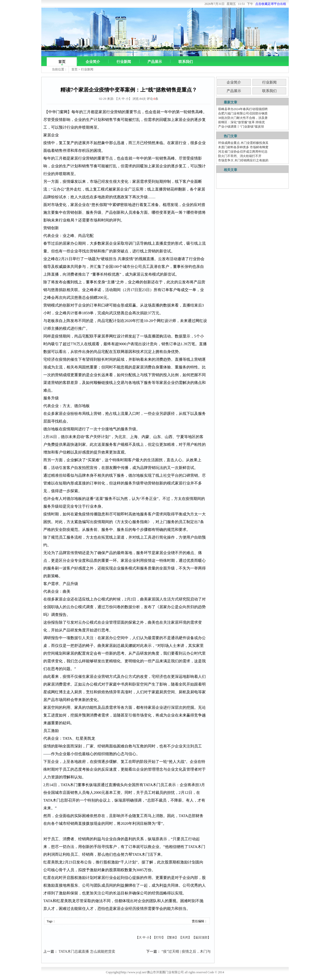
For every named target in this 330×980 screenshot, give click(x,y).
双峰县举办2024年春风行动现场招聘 (243, 109)
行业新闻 (124, 62)
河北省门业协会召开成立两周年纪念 (243, 152)
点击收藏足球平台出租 (271, 4)
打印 (159, 937)
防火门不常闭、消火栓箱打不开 (240, 156)
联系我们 (186, 62)
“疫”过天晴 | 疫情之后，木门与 (186, 952)
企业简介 (93, 62)
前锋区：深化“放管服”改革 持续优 (242, 122)
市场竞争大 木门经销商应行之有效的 (243, 160)
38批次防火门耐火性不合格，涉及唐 (243, 118)
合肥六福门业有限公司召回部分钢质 (243, 113)
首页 (62, 62)
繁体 (172, 937)
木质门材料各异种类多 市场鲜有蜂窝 (243, 147)
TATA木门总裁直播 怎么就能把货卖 (87, 952)
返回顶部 (201, 937)
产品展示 (155, 62)
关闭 (185, 937)
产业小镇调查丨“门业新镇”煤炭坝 (241, 127)
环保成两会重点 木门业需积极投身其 (243, 143)
